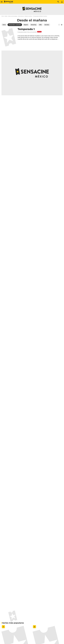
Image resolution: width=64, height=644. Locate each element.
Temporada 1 (26, 29)
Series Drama (21, 16)
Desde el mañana (28, 16)
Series (6, 16)
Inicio (3, 16)
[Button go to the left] (59, 25)
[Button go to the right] (62, 25)
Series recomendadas (13, 16)
